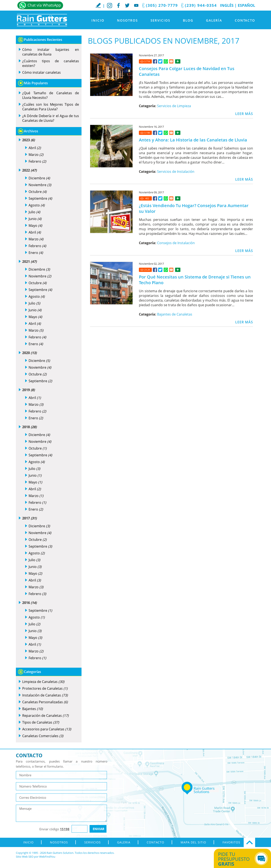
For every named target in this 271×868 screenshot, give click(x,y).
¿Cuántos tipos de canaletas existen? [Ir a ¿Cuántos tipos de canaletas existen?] (51, 63)
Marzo (36, 155)
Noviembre (40, 185)
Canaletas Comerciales (43, 736)
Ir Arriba (249, 842)
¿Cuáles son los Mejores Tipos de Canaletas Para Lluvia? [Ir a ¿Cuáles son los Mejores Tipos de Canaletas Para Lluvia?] (51, 107)
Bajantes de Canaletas (175, 314)
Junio (35, 219)
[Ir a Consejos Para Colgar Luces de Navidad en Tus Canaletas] (155, 61)
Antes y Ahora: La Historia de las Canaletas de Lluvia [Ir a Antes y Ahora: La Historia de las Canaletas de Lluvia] (193, 140)
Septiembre (40, 198)
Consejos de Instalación (176, 243)
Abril (35, 148)
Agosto (37, 205)
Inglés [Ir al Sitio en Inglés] (227, 5)
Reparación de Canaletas (45, 716)
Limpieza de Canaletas (43, 682)
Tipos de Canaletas (41, 722)
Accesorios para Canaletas (47, 729)
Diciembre (39, 178)
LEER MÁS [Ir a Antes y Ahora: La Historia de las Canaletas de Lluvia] (244, 179)
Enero (36, 253)
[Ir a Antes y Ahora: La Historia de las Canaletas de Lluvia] (155, 133)
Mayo (35, 226)
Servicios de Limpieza (174, 106)
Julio (34, 212)
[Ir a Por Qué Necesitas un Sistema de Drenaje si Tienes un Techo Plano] (155, 270)
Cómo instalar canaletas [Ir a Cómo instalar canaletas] (41, 72)
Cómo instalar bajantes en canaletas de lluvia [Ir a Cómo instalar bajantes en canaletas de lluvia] (51, 52)
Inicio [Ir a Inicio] (98, 20)
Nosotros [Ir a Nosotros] (127, 20)
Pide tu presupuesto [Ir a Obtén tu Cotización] (238, 859)
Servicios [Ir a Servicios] (160, 20)
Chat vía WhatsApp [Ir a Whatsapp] (44, 5)
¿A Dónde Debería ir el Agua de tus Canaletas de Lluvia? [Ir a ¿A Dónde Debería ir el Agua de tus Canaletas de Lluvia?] (51, 118)
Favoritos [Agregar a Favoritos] (231, 842)
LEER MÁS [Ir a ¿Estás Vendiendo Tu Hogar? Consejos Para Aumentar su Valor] (244, 251)
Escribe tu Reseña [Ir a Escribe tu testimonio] (98, 5)
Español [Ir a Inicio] (246, 5)
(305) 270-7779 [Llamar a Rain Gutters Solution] (162, 5)
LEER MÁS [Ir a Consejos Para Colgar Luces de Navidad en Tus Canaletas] (244, 114)
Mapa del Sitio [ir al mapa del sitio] (193, 842)
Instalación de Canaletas (45, 695)
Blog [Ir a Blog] (188, 20)
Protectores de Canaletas (45, 688)
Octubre (38, 192)
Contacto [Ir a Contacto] (245, 20)
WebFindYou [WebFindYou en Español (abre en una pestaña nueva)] (47, 857)
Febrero (37, 161)
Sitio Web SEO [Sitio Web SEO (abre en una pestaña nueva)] (25, 857)
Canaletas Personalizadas (45, 702)
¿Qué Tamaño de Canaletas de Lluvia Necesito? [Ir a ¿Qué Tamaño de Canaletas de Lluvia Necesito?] (51, 95)
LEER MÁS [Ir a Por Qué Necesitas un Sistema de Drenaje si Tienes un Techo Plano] (244, 322)
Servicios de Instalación (176, 172)
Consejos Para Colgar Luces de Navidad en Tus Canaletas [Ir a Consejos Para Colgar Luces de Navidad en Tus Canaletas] (187, 71)
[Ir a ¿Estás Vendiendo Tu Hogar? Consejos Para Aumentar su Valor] (155, 198)
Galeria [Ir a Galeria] (124, 842)
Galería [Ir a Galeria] (214, 20)
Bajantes (32, 709)
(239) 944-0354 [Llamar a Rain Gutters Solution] (201, 5)
